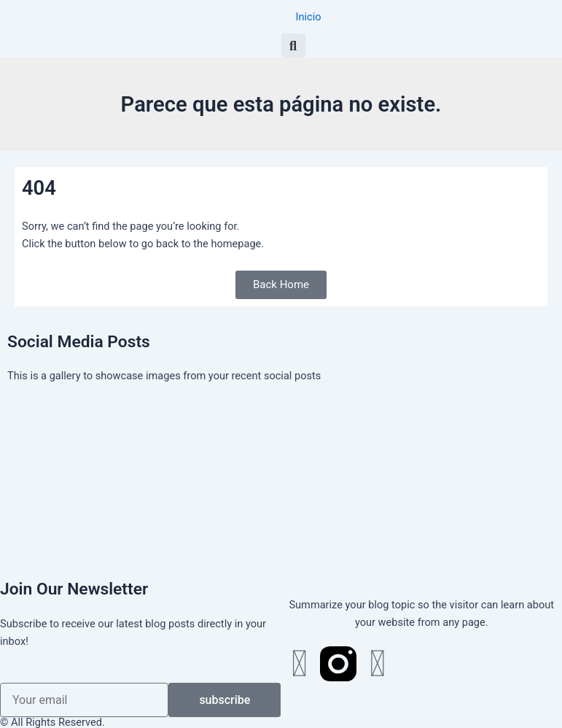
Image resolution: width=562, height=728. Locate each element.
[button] (293, 46)
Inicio (309, 17)
